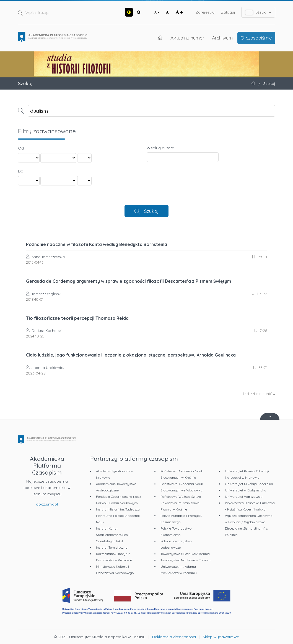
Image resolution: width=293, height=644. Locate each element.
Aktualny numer (187, 38)
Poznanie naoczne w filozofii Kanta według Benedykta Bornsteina (97, 244)
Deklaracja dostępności (174, 637)
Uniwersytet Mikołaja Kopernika (249, 484)
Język (258, 12)
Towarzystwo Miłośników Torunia (185, 554)
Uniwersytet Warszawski (244, 497)
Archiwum (222, 38)
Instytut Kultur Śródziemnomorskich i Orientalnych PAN (113, 535)
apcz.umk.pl (47, 504)
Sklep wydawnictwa (221, 637)
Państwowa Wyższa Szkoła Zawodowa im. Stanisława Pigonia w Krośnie (181, 503)
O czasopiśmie (256, 38)
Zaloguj (228, 12)
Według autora (160, 148)
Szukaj (151, 211)
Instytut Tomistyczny (112, 547)
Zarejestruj (206, 12)
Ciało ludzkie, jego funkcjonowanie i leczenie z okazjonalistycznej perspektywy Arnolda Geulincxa (131, 355)
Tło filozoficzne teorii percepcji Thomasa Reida (77, 318)
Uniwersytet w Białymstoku (246, 490)
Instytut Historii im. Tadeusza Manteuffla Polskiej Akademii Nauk (118, 516)
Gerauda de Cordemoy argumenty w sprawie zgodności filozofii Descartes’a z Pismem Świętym (129, 281)
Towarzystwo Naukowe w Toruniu (186, 560)
